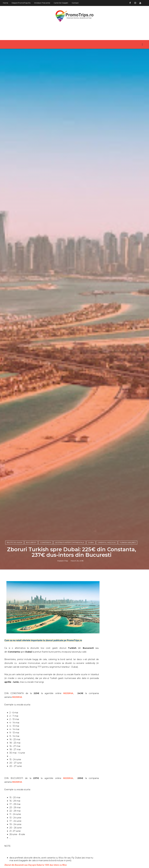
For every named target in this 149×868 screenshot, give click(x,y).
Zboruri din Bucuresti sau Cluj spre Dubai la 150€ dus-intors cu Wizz (36, 865)
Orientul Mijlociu (107, 542)
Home (5, 3)
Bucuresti (31, 542)
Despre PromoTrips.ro (21, 3)
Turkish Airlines (128, 542)
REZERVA (68, 693)
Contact (75, 3)
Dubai (91, 542)
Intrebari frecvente (42, 3)
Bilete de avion (15, 542)
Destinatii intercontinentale (70, 542)
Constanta (46, 542)
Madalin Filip (63, 561)
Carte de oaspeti (61, 3)
